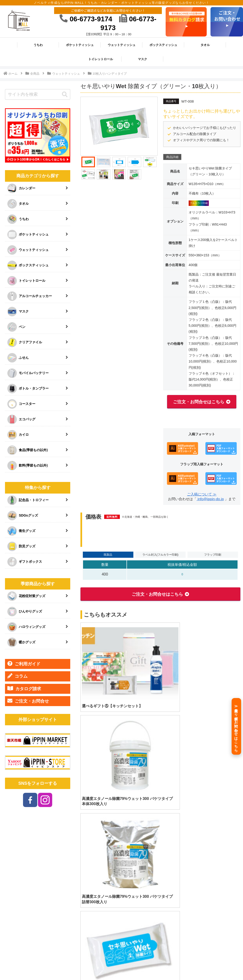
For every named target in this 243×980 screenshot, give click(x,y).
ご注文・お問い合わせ (219, 965)
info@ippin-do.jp (210, 499)
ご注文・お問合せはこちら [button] (199, 402)
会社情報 (126, 965)
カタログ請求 (24, 689)
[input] (37, 94)
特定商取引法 (147, 965)
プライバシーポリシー (179, 965)
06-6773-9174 (86, 19)
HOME (81, 965)
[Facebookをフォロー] (30, 800)
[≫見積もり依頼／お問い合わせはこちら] (236, 726)
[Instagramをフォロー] (45, 800)
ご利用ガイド (24, 664)
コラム (17, 676)
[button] (65, 95)
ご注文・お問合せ (28, 701)
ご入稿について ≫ (202, 494)
